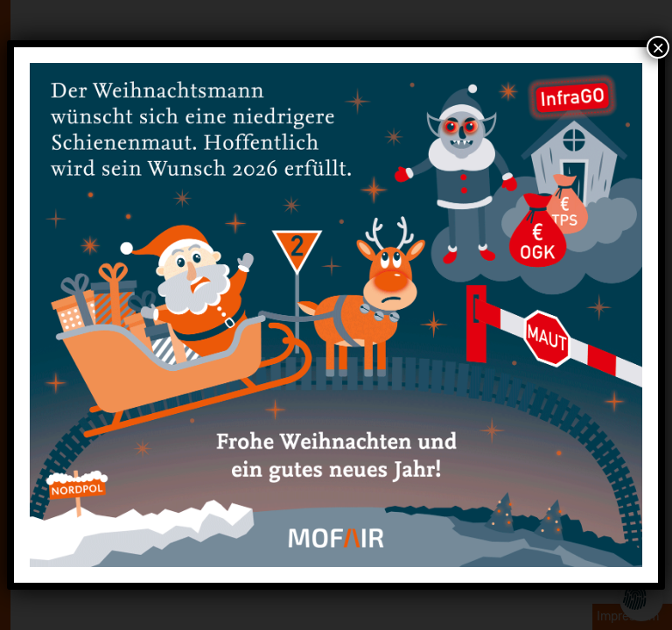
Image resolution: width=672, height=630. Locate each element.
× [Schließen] (658, 47)
